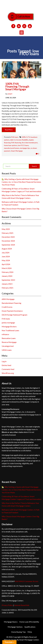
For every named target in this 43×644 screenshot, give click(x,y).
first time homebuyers (30, 143)
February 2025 (8, 233)
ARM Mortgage (8, 299)
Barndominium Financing (11, 303)
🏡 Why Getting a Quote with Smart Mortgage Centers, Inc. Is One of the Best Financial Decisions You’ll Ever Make (21, 182)
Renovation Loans (9, 338)
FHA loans (15, 137)
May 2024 (6, 260)
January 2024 (7, 276)
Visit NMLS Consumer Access (27, 581)
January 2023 (7, 284)
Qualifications (30, 627)
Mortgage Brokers (9, 326)
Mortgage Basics (11, 622)
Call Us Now (22, 17)
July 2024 (6, 253)
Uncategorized (8, 346)
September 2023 (8, 280)
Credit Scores (7, 307)
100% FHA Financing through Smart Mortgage (17, 86)
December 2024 (8, 237)
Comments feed (8, 369)
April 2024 (6, 264)
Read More (9, 130)
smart (10, 94)
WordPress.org (8, 373)
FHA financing (16, 143)
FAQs (30, 632)
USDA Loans (7, 350)
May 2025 (6, 229)
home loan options (11, 145)
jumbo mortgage (8, 323)
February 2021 (8, 288)
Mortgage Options (15, 627)
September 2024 (8, 245)
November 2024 (8, 241)
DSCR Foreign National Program (15, 315)
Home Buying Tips (18, 632)
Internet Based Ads (22, 605)
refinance (5, 334)
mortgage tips (25, 148)
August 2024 (7, 249)
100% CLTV (26, 137)
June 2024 (6, 256)
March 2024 (7, 268)
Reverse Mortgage (9, 342)
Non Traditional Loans (10, 330)
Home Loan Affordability (29, 622)
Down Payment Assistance (12, 311)
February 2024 (8, 272)
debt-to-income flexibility (19, 140)
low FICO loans (23, 145)
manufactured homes (12, 148)
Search (34, 166)
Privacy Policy (7, 605)
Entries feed (6, 365)
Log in (4, 361)
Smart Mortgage (17, 151)
